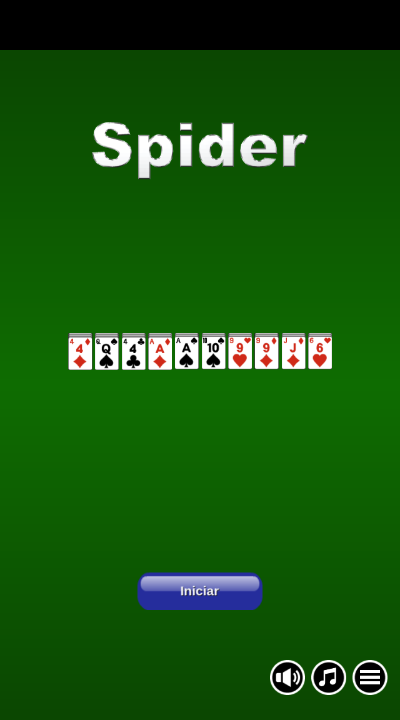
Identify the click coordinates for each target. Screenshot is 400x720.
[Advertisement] (200, 25)
